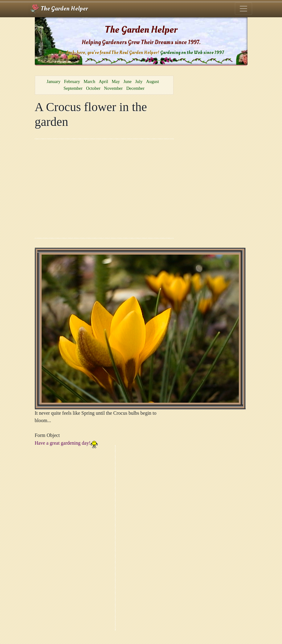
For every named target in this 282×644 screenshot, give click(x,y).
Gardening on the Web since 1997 (192, 53)
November (113, 88)
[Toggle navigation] (243, 9)
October (93, 88)
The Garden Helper (59, 9)
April (103, 81)
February (72, 81)
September (73, 88)
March (89, 81)
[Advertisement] (104, 189)
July (139, 81)
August (153, 81)
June (127, 81)
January (53, 81)
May (116, 81)
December (135, 88)
